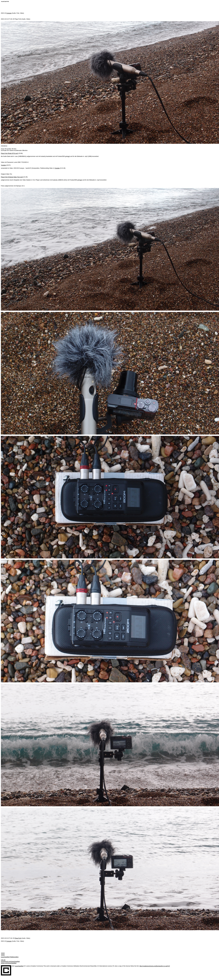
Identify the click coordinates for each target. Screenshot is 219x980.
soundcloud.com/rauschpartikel (10, 962)
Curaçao (9, 13)
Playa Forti (18, 938)
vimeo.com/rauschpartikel (9, 963)
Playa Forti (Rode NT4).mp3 (9, 153)
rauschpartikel (19, 966)
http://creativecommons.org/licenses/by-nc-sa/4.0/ (154, 966)
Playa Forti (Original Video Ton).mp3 (12, 177)
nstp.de (3, 960)
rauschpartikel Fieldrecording (10, 957)
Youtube (3, 165)
